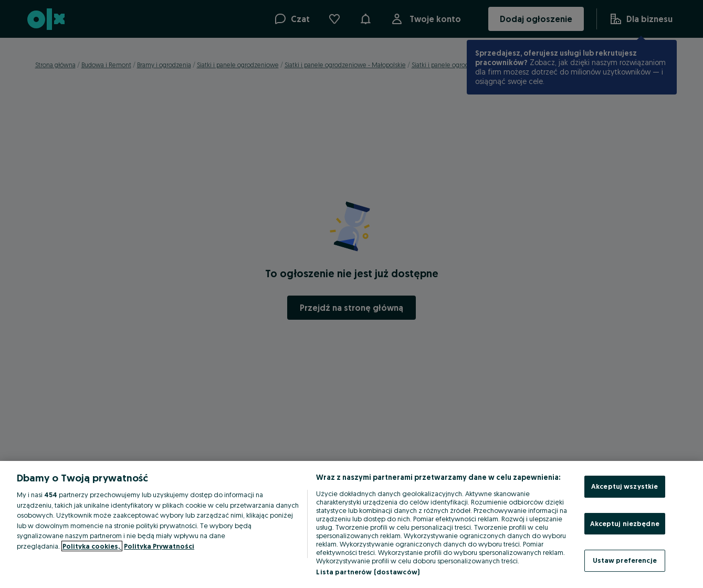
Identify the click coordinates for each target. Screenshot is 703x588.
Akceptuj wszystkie (625, 486)
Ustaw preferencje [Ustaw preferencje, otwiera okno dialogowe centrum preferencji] (625, 560)
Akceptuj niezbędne (625, 523)
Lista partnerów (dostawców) (368, 572)
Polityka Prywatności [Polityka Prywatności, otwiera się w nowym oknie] (159, 546)
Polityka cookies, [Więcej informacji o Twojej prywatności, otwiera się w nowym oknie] (92, 546)
